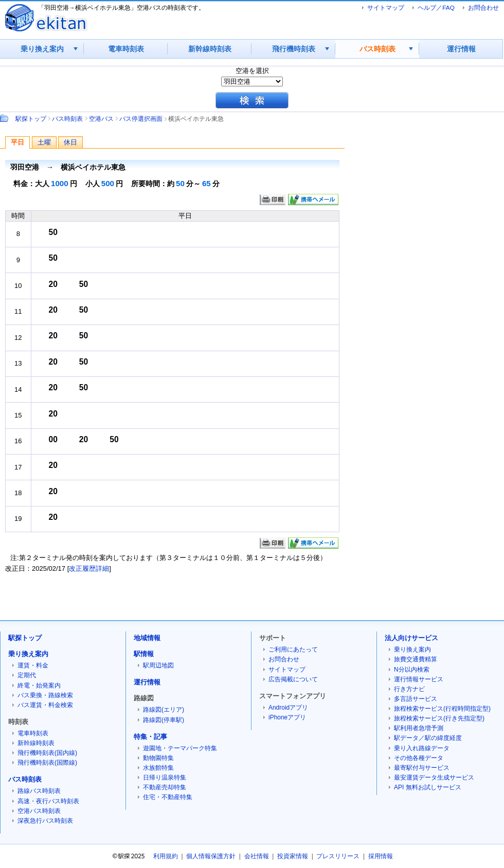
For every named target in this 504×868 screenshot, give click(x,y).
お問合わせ (483, 7)
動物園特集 (158, 758)
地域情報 (147, 638)
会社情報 (257, 856)
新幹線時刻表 (210, 49)
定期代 (27, 675)
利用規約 (166, 856)
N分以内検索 (412, 670)
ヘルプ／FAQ (436, 7)
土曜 (44, 142)
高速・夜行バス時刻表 (48, 801)
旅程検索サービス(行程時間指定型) (442, 709)
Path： (5, 118)
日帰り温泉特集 (165, 777)
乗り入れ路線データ (422, 748)
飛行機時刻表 (294, 49)
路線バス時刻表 (39, 791)
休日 (70, 142)
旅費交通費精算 (416, 659)
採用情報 (381, 856)
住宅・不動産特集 (168, 797)
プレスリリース (338, 856)
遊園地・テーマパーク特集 (180, 748)
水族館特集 (158, 768)
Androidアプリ (288, 708)
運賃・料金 (33, 665)
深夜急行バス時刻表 (45, 821)
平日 (17, 142)
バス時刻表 (377, 49)
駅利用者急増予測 (419, 728)
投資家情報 (293, 856)
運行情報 (461, 49)
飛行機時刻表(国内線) (47, 753)
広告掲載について (293, 679)
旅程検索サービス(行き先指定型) (439, 718)
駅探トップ (31, 119)
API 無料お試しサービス (428, 787)
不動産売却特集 (165, 787)
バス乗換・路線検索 (45, 695)
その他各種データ (419, 758)
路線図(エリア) (164, 710)
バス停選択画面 (141, 119)
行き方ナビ (409, 689)
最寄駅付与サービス (422, 768)
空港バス (101, 119)
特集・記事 (150, 737)
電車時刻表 (126, 49)
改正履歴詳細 (89, 568)
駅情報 (144, 654)
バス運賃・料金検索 (45, 705)
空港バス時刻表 (39, 811)
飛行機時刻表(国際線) (47, 763)
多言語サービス (416, 699)
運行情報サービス (419, 679)
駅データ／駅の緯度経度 (428, 738)
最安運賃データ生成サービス (434, 777)
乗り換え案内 (42, 49)
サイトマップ (386, 7)
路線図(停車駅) (164, 720)
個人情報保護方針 (211, 856)
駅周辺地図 (158, 665)
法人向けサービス (411, 638)
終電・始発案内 (39, 685)
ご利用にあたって (293, 649)
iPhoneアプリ (287, 717)
